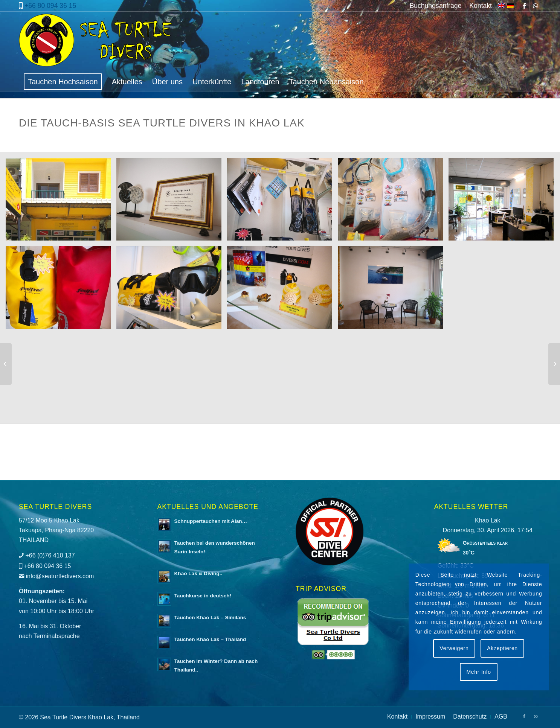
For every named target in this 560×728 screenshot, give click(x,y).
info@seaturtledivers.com (60, 576)
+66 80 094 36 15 (50, 6)
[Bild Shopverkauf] (282, 202)
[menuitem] (436, 6)
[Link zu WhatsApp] (536, 6)
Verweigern (454, 648)
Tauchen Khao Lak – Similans (210, 618)
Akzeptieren (502, 648)
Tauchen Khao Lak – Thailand (210, 639)
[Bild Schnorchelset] (393, 202)
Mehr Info (478, 672)
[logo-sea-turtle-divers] (97, 42)
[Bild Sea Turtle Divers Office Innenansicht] (504, 202)
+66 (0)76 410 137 (50, 555)
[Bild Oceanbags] (61, 290)
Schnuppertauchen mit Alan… (211, 521)
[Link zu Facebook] (524, 6)
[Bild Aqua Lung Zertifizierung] (172, 202)
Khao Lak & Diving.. (198, 573)
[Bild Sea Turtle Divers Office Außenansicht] (61, 202)
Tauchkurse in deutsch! (203, 596)
